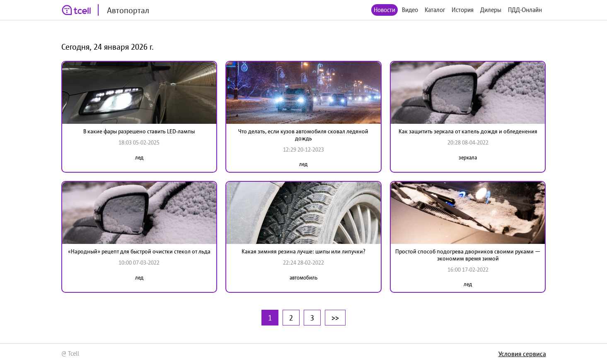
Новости (385, 10)
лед (139, 158)
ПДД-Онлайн (525, 10)
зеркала (468, 158)
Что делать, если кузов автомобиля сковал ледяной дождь (303, 135)
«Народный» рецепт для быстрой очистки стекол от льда (139, 251)
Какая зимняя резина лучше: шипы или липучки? (303, 251)
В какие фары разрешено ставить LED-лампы (139, 131)
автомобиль (303, 278)
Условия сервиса (522, 354)
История (463, 10)
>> (335, 318)
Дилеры (491, 10)
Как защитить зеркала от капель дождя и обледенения (468, 131)
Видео (410, 10)
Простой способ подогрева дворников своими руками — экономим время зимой (468, 255)
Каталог (435, 10)
